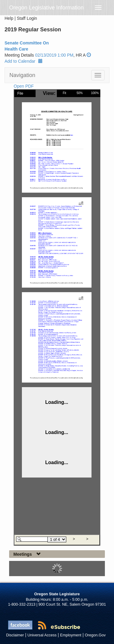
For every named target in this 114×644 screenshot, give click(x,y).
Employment (71, 635)
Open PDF (24, 86)
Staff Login (27, 18)
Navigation (22, 75)
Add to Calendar (24, 61)
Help (9, 18)
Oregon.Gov (95, 635)
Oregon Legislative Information (46, 8)
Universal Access (42, 635)
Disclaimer (15, 635)
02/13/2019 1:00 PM (54, 55)
